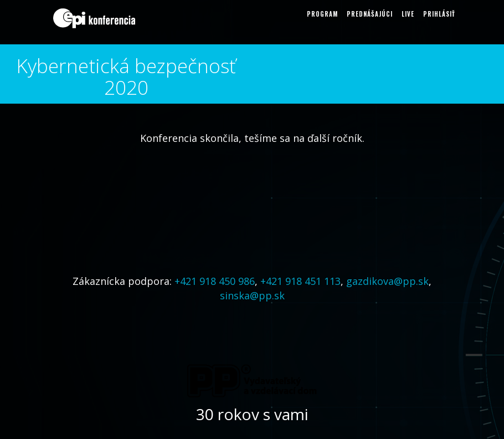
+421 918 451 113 (300, 281)
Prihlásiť (439, 14)
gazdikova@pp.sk (387, 281)
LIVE (408, 14)
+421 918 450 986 (215, 281)
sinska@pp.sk (252, 295)
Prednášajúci (370, 14)
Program (322, 14)
